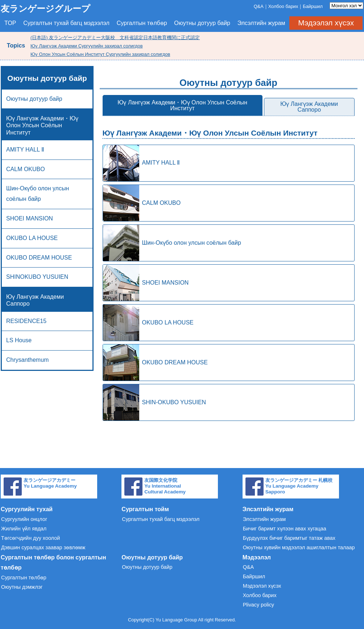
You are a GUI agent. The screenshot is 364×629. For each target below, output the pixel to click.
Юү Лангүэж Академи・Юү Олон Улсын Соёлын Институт (182, 105)
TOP (10, 23)
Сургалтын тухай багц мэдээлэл (66, 23)
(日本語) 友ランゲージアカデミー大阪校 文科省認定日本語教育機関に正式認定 (115, 38)
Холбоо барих (283, 6)
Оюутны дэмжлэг (22, 587)
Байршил (313, 6)
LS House (19, 340)
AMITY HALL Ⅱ (142, 163)
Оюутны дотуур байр (202, 23)
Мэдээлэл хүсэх (326, 23)
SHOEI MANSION (30, 218)
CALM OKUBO (26, 169)
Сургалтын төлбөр (142, 23)
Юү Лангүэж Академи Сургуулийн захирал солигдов (86, 46)
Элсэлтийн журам (261, 23)
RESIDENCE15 (26, 321)
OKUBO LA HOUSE (32, 238)
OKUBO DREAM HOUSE (39, 258)
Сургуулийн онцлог (24, 519)
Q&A (259, 6)
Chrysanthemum (27, 360)
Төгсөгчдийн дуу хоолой (30, 538)
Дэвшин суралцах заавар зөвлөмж (43, 547)
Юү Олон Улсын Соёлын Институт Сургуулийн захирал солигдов (100, 54)
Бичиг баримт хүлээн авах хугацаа (285, 529)
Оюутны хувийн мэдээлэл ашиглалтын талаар (299, 547)
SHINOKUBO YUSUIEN (37, 277)
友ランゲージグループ (45, 9)
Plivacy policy (258, 605)
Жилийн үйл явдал (24, 529)
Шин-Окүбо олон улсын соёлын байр (38, 194)
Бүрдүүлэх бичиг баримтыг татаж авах (289, 538)
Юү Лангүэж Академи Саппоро (309, 107)
